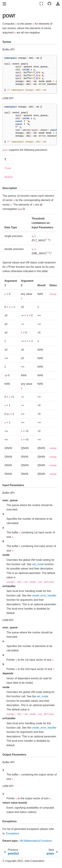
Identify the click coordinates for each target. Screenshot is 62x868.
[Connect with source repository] (49, 4)
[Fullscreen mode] (41, 4)
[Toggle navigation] (5, 4)
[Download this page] (58, 4)
